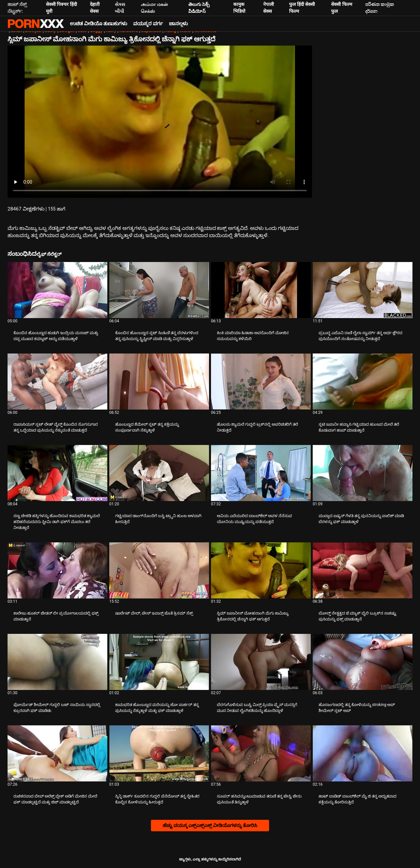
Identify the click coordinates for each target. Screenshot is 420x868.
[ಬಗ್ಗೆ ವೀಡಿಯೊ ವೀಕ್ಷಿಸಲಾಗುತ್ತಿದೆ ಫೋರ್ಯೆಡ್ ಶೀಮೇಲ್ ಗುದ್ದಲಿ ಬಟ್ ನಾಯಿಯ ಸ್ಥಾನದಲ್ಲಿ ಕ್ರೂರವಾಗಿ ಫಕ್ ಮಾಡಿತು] (57, 662)
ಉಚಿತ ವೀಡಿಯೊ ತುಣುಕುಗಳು (99, 24)
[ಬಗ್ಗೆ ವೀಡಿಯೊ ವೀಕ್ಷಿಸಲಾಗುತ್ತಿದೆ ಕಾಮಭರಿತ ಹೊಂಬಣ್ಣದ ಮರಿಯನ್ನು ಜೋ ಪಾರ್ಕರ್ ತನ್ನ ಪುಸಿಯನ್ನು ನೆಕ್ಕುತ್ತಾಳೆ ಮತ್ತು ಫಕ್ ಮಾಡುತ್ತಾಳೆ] (159, 662)
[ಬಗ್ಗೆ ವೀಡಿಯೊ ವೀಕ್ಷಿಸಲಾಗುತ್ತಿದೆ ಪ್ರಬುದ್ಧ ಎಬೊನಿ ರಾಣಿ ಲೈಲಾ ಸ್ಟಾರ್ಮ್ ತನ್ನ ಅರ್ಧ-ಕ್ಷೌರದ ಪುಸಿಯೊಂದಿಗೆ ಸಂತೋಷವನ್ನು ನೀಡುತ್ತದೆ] (363, 290)
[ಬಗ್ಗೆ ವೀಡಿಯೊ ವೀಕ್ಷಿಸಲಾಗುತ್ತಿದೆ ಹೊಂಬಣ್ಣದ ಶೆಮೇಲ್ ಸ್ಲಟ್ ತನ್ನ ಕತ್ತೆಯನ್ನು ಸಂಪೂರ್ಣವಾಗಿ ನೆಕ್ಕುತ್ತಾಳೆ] (159, 382)
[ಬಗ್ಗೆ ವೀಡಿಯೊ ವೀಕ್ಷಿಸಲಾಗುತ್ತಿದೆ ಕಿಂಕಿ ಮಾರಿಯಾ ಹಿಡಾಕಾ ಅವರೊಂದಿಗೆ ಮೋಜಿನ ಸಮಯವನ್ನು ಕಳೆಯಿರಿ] (261, 290)
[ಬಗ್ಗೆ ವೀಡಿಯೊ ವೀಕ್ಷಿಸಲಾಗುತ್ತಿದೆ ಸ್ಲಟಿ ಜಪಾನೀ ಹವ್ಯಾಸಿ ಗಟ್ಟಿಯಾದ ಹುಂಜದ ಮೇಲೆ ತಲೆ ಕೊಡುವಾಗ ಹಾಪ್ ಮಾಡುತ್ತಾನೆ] (363, 382)
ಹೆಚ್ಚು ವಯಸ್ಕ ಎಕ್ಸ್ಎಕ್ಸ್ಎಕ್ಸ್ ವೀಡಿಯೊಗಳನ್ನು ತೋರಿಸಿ (210, 825)
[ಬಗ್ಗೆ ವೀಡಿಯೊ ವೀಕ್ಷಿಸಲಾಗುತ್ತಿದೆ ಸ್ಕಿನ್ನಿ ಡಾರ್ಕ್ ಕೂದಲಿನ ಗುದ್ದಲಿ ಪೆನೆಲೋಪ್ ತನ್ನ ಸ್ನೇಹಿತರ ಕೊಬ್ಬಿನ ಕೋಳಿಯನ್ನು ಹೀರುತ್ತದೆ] (159, 753)
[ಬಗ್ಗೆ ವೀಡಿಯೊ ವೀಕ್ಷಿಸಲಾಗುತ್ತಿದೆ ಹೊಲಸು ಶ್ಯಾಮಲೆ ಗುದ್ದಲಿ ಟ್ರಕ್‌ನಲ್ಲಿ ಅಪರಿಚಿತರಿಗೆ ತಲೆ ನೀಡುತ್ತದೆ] (261, 382)
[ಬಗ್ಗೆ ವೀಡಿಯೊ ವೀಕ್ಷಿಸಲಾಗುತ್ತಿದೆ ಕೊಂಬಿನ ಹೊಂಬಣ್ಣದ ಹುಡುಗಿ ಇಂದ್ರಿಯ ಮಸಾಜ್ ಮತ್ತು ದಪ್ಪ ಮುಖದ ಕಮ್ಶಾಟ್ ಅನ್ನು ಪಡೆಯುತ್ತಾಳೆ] (57, 290)
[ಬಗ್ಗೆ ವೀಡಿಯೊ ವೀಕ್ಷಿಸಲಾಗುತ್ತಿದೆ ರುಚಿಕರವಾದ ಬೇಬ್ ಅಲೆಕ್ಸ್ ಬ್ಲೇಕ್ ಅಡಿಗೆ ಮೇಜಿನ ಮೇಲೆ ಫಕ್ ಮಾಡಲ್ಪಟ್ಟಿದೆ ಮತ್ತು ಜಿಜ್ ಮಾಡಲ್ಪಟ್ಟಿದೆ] (57, 753)
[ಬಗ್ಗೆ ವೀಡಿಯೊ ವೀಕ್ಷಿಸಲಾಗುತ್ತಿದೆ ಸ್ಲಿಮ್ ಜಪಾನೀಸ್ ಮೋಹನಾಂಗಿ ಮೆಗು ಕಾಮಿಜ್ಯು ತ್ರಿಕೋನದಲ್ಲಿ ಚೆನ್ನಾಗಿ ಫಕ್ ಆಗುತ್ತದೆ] (261, 570)
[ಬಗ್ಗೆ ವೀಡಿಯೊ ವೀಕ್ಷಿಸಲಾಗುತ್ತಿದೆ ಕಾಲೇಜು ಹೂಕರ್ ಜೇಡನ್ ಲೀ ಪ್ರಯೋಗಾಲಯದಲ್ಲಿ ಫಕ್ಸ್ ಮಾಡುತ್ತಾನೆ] (57, 570)
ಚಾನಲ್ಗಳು (178, 24)
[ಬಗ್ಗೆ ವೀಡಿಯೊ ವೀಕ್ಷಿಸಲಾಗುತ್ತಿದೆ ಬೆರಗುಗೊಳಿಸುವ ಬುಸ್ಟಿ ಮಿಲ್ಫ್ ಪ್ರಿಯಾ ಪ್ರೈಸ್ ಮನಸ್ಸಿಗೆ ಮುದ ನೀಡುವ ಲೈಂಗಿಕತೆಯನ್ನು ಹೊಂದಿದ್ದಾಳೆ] (261, 662)
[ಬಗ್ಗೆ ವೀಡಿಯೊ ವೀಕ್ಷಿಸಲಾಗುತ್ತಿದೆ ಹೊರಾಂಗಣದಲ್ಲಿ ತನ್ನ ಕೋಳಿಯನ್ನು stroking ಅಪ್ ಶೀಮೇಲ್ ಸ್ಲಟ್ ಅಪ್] (363, 662)
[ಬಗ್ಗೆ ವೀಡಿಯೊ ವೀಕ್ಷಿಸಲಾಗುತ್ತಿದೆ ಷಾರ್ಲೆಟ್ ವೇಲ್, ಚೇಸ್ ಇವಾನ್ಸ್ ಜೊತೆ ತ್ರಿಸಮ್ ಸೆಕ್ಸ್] (159, 570)
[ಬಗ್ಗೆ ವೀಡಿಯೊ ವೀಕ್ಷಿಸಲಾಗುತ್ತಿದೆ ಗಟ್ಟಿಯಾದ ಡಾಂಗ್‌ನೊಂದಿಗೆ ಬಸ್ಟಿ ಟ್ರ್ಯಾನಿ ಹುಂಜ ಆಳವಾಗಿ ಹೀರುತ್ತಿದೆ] (159, 473)
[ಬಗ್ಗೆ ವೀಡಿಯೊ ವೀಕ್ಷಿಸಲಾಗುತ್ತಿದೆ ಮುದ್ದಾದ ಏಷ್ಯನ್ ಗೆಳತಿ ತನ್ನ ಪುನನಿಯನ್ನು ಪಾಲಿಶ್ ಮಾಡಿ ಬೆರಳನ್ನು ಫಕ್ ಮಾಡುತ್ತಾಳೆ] (363, 473)
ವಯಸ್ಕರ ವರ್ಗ (148, 24)
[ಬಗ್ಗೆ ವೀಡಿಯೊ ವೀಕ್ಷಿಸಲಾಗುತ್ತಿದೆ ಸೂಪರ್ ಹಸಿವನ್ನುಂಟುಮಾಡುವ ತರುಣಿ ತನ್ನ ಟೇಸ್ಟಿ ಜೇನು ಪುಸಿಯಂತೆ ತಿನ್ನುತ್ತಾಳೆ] (261, 753)
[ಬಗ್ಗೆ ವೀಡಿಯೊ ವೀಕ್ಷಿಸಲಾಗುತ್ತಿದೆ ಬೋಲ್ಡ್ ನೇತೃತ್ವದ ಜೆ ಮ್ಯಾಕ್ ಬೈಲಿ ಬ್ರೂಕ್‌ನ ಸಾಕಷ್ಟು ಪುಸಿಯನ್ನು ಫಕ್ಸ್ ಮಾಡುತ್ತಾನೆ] (363, 570)
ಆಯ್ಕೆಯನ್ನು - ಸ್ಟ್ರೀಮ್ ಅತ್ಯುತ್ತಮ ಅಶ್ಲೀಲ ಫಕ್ (36, 24)
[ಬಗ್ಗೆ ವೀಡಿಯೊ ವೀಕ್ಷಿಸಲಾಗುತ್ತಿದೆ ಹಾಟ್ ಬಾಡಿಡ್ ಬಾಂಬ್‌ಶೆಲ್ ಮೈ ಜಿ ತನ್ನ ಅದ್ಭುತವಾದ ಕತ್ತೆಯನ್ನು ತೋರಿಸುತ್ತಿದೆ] (363, 753)
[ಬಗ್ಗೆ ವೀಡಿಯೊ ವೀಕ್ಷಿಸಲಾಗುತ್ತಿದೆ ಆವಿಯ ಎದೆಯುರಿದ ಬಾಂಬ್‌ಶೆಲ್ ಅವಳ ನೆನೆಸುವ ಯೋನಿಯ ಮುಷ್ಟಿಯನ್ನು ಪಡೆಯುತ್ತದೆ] (261, 473)
